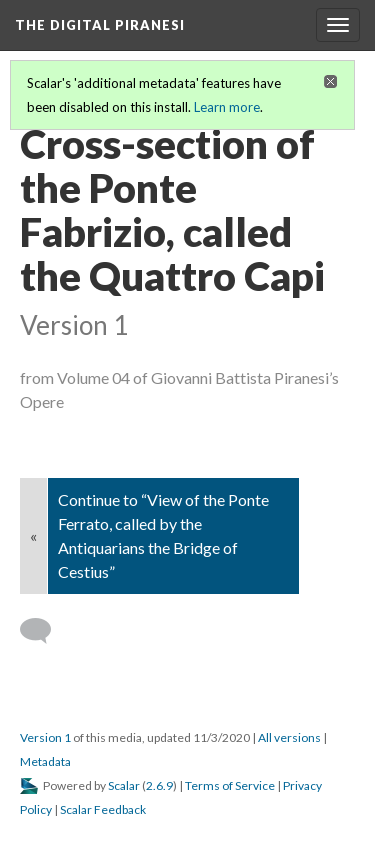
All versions (289, 737)
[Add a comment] (44, 631)
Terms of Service (230, 785)
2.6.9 (159, 785)
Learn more (227, 107)
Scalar (124, 785)
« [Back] (33, 535)
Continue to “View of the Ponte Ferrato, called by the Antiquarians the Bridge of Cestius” (163, 535)
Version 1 (45, 737)
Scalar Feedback (103, 809)
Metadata (45, 761)
